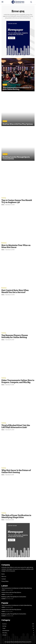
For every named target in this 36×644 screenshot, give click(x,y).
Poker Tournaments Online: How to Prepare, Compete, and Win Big (18, 381)
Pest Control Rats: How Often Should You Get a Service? (15, 291)
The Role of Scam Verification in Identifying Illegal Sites (16, 516)
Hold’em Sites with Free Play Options (11, 592)
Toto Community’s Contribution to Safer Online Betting (17, 588)
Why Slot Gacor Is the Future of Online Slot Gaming (16, 471)
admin (3, 205)
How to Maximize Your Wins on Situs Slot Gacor (16, 246)
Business (5, 154)
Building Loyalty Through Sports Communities (14, 597)
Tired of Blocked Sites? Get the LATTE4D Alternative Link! (16, 426)
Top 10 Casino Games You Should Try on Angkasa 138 (17, 201)
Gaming (5, 85)
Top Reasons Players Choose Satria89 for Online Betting (15, 336)
